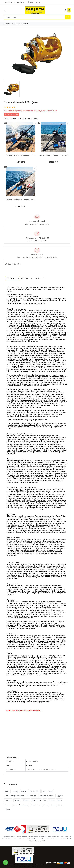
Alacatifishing (48, 791)
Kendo (53, 805)
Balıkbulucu (36, 800)
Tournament (31, 796)
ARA (68, 17)
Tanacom (8, 800)
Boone (7, 791)
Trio (15, 805)
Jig (45, 800)
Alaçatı (24, 791)
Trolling (15, 791)
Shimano (26, 800)
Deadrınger (24, 805)
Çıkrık (46, 805)
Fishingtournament (46, 796)
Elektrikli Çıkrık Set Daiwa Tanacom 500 (20, 200)
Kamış (59, 800)
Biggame (60, 796)
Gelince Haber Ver (11, 114)
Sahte (61, 805)
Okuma (7, 805)
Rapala (7, 809)
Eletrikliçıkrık (36, 805)
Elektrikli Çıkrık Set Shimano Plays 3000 (54, 155)
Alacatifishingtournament (14, 796)
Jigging (51, 800)
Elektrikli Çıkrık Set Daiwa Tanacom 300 (20, 155)
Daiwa (17, 800)
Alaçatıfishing (34, 791)
